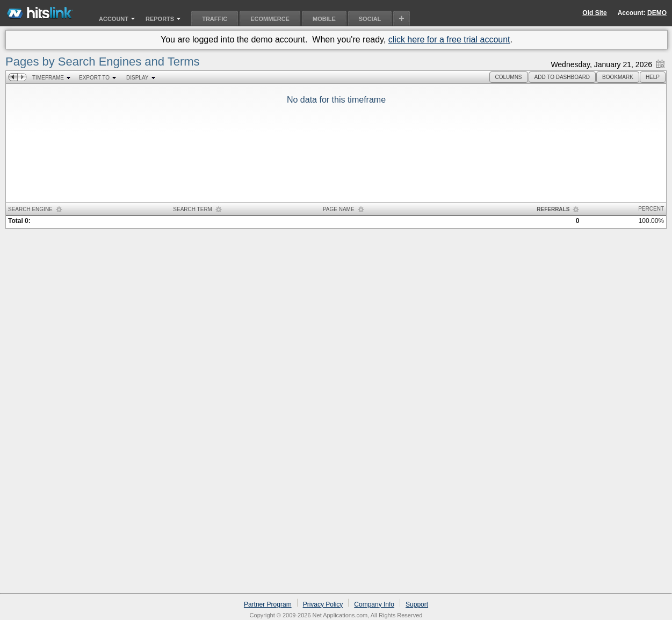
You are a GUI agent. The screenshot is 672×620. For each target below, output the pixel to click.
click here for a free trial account (449, 39)
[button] (509, 77)
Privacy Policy (323, 604)
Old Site (594, 13)
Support (417, 604)
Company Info (374, 604)
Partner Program (268, 604)
